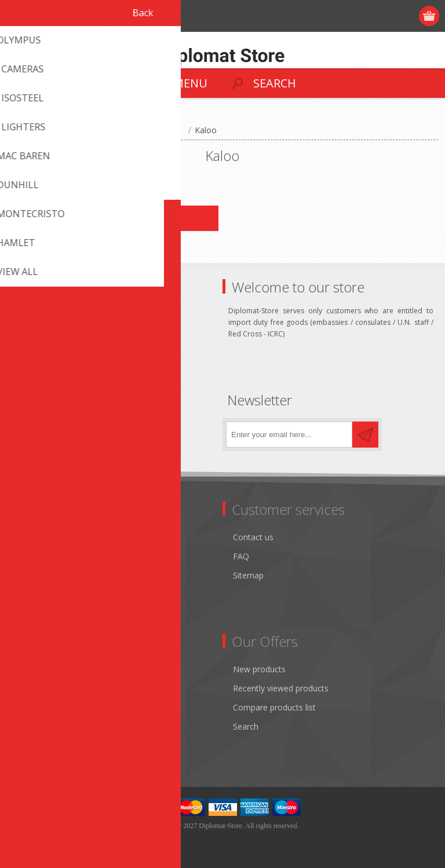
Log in (385, 16)
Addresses (36, 688)
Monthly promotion (53, 537)
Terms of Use (42, 575)
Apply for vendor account (63, 746)
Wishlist (30, 726)
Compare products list (274, 707)
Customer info (43, 669)
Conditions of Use (50, 594)
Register (362, 16)
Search (246, 726)
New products (259, 669)
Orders (29, 707)
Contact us (253, 537)
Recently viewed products (281, 688)
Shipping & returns (51, 556)
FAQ (241, 556)
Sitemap (248, 575)
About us (33, 614)
